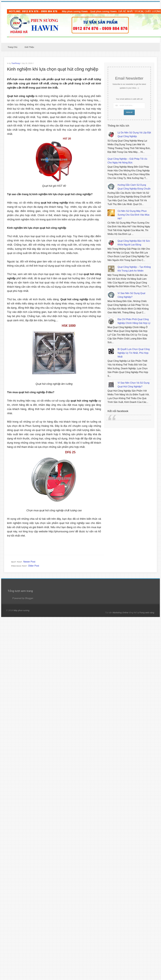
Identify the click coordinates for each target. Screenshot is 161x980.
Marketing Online (121, 613)
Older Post (34, 566)
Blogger (29, 598)
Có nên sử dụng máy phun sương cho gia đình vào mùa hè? (133, 215)
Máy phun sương (22, 610)
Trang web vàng (147, 613)
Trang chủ (13, 47)
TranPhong (16, 63)
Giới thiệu (29, 47)
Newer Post (29, 562)
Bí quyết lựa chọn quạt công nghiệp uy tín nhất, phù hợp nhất (134, 353)
